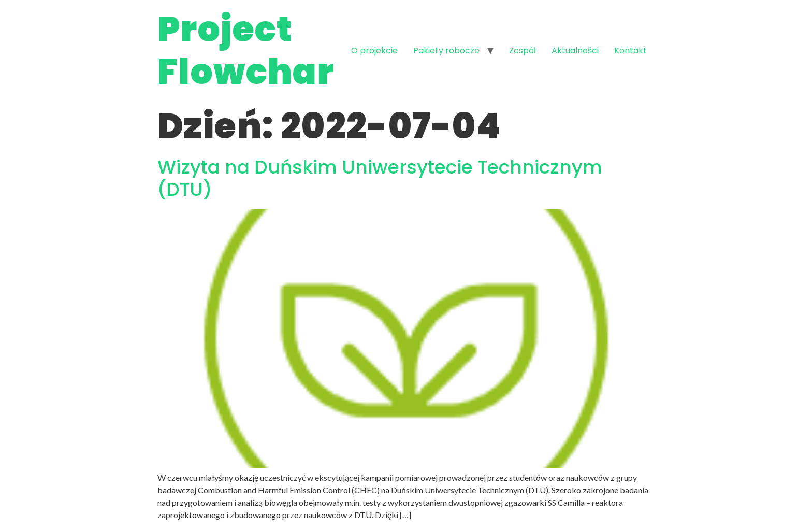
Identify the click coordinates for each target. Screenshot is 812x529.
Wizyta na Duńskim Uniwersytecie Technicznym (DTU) (380, 178)
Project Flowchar (246, 51)
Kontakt (630, 51)
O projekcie (374, 51)
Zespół (523, 51)
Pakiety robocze (446, 51)
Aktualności (575, 51)
